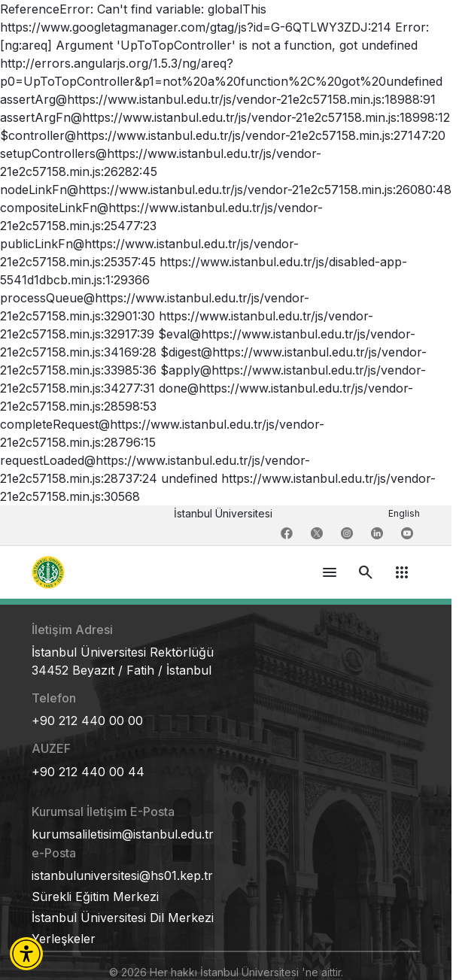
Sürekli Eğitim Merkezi (95, 897)
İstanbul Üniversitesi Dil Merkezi (123, 918)
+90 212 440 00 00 (87, 721)
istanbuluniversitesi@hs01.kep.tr (122, 875)
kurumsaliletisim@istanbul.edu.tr (123, 834)
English (404, 513)
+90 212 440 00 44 (88, 772)
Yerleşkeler (64, 939)
